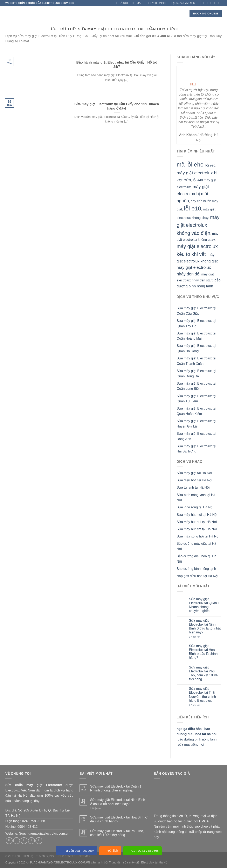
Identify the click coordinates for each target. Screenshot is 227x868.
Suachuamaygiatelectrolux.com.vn (44, 833)
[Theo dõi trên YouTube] (220, 9)
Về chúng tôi (62, 13)
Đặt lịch (110, 851)
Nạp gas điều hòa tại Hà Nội (198, 576)
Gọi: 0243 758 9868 (142, 851)
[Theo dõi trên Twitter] (212, 3)
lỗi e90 (210, 165)
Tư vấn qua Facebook (77, 851)
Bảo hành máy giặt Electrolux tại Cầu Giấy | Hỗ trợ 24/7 (117, 65)
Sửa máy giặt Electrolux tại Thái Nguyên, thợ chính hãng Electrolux (202, 695)
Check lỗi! (123, 14)
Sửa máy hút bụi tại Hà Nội (197, 522)
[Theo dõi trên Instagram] (208, 3)
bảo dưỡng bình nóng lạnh (197, 739)
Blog (141, 13)
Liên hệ (154, 13)
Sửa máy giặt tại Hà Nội (194, 473)
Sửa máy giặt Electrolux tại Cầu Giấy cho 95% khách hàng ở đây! (117, 106)
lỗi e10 (192, 208)
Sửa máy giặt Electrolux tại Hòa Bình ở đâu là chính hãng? (203, 652)
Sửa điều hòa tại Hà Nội (194, 480)
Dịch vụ (83, 14)
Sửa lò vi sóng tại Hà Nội (195, 507)
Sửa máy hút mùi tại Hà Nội (197, 515)
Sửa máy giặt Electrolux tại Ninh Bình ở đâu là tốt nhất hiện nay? (205, 626)
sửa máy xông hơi (191, 745)
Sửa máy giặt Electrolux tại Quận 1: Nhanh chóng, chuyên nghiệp (205, 605)
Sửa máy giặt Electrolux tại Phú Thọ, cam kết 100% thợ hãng (203, 673)
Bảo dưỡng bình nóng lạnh (196, 569)
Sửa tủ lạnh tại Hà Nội (193, 487)
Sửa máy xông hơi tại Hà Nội (198, 536)
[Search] (180, 14)
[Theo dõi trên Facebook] (204, 3)
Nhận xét (194, 637)
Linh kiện (102, 14)
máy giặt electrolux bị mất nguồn (193, 194)
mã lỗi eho (190, 165)
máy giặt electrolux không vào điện (198, 225)
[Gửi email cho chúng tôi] (216, 3)
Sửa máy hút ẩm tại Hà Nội (197, 529)
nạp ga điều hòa (189, 729)
